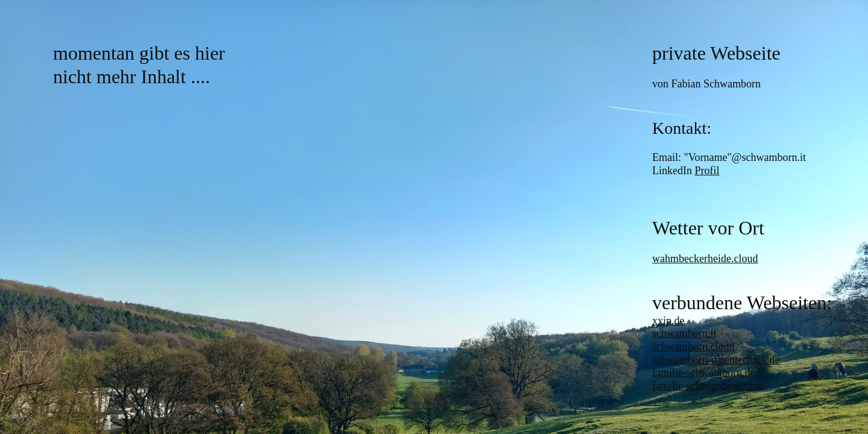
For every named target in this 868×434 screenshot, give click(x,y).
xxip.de (668, 321)
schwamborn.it (684, 333)
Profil (707, 171)
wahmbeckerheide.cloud (705, 259)
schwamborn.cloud (693, 347)
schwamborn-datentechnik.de (716, 360)
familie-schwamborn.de (703, 373)
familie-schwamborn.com (708, 386)
